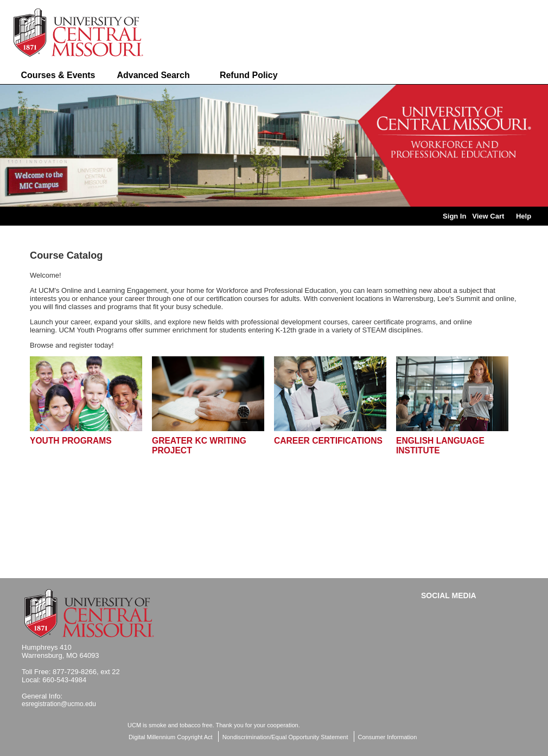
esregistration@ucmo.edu (59, 704)
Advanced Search (153, 75)
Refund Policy (249, 75)
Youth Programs (71, 441)
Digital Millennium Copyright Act (171, 737)
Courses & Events (58, 75)
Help (524, 216)
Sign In (454, 216)
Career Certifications (328, 441)
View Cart (488, 216)
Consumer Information (388, 737)
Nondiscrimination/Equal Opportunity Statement (285, 737)
